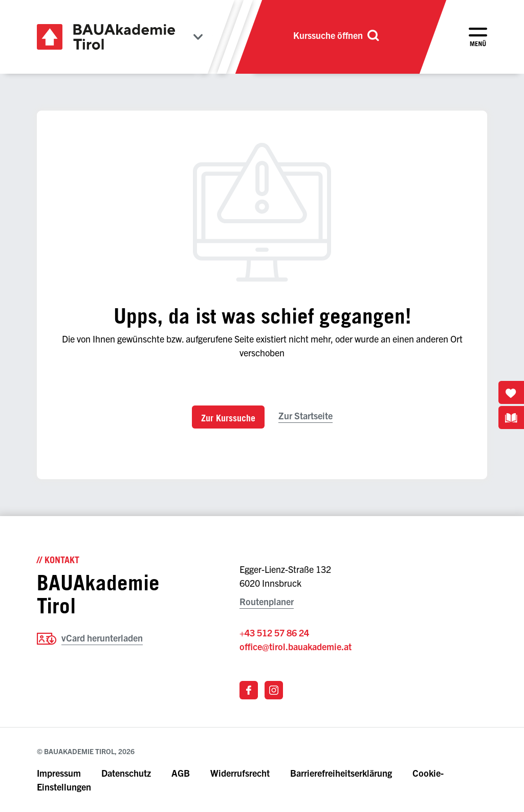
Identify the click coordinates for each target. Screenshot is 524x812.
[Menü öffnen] (478, 37)
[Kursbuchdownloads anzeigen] (511, 418)
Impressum (59, 773)
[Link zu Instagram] (274, 690)
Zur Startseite (305, 415)
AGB (181, 773)
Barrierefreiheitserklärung (342, 773)
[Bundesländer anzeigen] (198, 37)
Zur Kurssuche (228, 418)
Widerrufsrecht (240, 773)
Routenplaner (267, 601)
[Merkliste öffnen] (511, 392)
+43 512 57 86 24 (274, 633)
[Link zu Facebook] (249, 690)
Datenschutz (126, 773)
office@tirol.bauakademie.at (296, 646)
